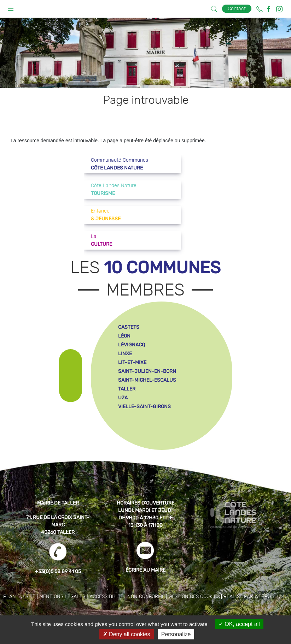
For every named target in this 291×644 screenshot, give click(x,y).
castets (129, 327)
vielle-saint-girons (144, 407)
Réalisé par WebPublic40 (256, 597)
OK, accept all (239, 624)
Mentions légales (62, 597)
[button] (11, 7)
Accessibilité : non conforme (127, 597)
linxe (125, 354)
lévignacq (132, 345)
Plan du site (19, 597)
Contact (237, 9)
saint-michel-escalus (147, 380)
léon (124, 336)
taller (127, 389)
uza (123, 398)
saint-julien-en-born (147, 371)
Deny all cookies (127, 634)
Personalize (176, 634)
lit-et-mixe (132, 362)
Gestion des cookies (194, 597)
